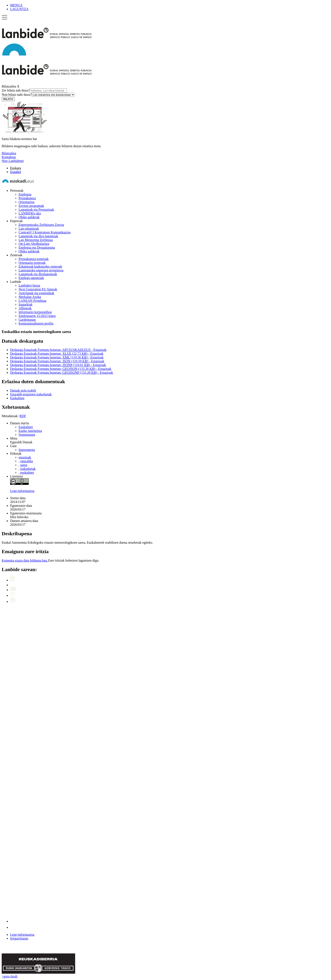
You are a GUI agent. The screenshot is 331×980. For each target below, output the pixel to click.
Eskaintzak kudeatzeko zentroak (40, 266)
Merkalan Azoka (30, 297)
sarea (24, 465)
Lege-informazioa (22, 491)
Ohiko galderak (29, 217)
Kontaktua (9, 157)
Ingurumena (27, 450)
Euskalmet (26, 427)
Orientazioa (26, 202)
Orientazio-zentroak (32, 263)
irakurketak (28, 469)
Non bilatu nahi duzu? (38, 95)
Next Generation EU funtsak (38, 289)
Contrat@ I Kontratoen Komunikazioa (45, 232)
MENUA (16, 5)
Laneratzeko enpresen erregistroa (41, 270)
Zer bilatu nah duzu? (34, 90)
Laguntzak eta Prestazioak (36, 210)
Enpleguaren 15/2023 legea (37, 316)
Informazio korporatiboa (35, 312)
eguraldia (27, 461)
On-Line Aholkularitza (34, 244)
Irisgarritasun (19, 938)
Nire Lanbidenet (13, 161)
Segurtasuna (27, 435)
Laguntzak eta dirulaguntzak (38, 274)
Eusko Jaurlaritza (30, 431)
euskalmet (27, 472)
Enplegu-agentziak (31, 278)
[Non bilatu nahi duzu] (53, 95)
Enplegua (25, 194)
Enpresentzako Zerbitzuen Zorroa (41, 225)
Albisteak (25, 308)
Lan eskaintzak (29, 228)
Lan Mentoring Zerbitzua (36, 240)
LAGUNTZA (19, 9)
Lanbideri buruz (29, 285)
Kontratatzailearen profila (36, 323)
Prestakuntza (27, 198)
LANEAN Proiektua (32, 301)
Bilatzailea (9, 86)
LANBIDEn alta (30, 213)
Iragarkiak (26, 304)
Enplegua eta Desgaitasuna (37, 247)
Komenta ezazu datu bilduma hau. (25, 560)
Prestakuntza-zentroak (34, 259)
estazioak (25, 457)
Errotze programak (31, 206)
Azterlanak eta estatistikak (36, 293)
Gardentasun (27, 320)
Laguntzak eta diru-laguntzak (38, 236)
